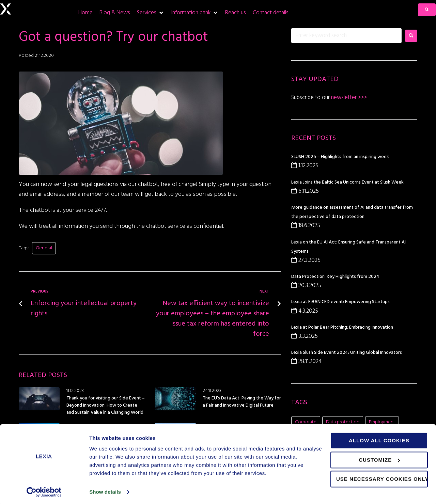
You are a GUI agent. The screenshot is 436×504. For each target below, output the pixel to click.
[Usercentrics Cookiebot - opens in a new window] (44, 491)
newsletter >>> (348, 98)
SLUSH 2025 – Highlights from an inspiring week (340, 157)
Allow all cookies (379, 439)
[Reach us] (236, 13)
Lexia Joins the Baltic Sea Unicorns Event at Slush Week (347, 182)
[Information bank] (195, 13)
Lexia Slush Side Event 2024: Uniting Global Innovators (347, 353)
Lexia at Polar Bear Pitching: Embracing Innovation (342, 327)
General (44, 248)
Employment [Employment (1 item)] (382, 422)
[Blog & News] (115, 13)
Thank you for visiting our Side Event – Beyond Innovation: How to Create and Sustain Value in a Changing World (106, 405)
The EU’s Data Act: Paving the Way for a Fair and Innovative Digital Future (242, 402)
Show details (105, 491)
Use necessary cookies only (382, 478)
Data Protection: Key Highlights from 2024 (335, 277)
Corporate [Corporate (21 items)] (306, 422)
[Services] (151, 13)
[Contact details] (271, 13)
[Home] (85, 13)
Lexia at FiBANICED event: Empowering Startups (340, 302)
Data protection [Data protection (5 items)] (343, 422)
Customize (379, 458)
